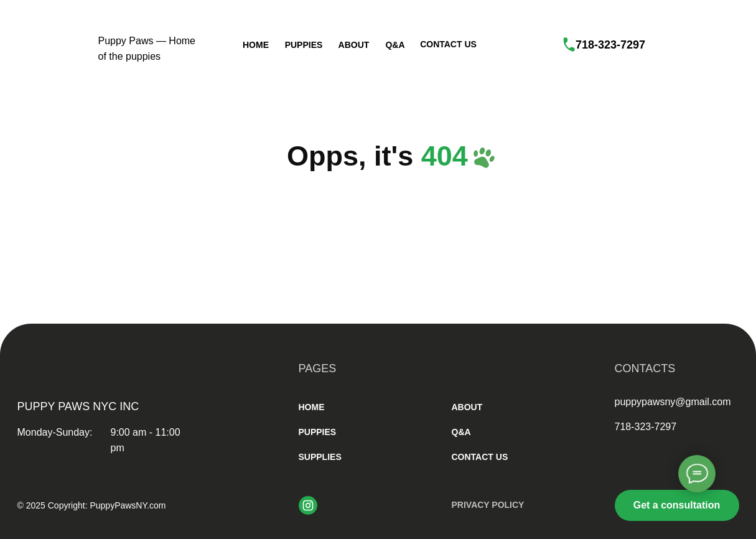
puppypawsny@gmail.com (673, 402)
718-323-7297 (610, 45)
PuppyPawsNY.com (128, 505)
